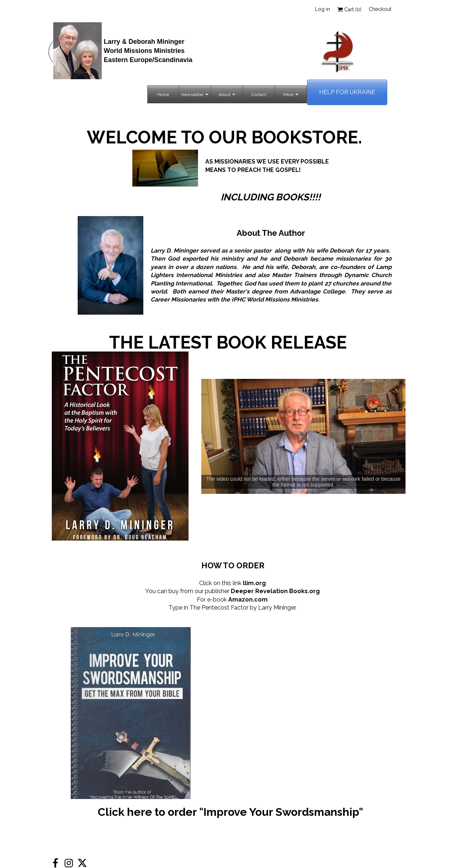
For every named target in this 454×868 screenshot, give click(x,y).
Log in (323, 9)
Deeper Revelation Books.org (275, 591)
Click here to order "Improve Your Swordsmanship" (230, 812)
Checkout (380, 9)
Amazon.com (248, 600)
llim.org (254, 583)
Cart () (349, 9)
